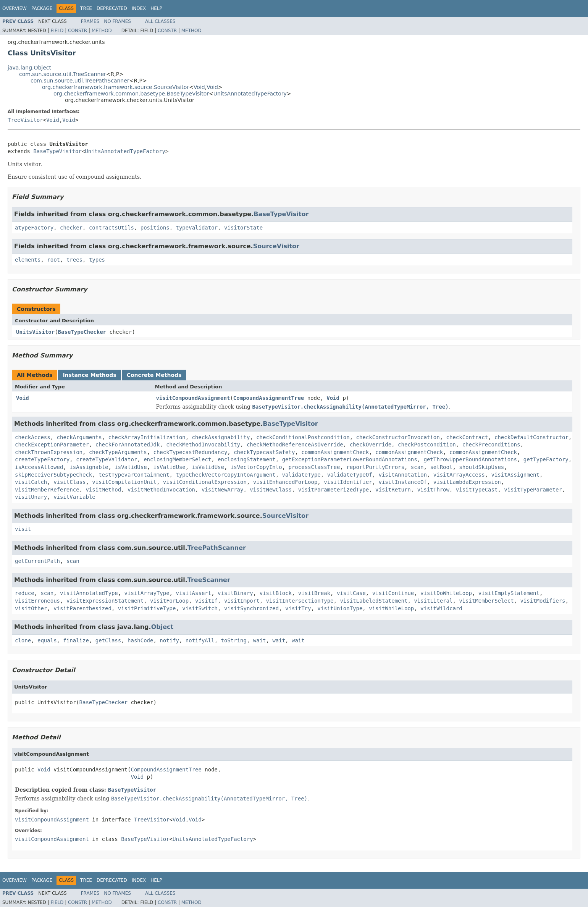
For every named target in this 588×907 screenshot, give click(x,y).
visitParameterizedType (334, 490)
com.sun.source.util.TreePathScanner (80, 81)
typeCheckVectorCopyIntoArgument (225, 475)
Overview (15, 8)
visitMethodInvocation (161, 490)
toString (234, 640)
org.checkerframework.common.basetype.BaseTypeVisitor (131, 94)
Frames (90, 21)
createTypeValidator (107, 459)
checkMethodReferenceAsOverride (295, 445)
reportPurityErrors (375, 467)
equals (47, 640)
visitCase (351, 593)
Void (199, 87)
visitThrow (433, 490)
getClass (108, 640)
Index (139, 8)
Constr (78, 31)
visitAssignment (515, 475)
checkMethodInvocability (203, 445)
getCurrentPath (37, 561)
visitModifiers (543, 601)
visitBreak (314, 593)
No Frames (117, 21)
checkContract (467, 437)
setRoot (441, 467)
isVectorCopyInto (256, 467)
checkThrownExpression (49, 452)
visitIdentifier (348, 482)
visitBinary (235, 593)
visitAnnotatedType (89, 593)
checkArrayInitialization (147, 437)
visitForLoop (169, 601)
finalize (76, 640)
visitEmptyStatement (509, 593)
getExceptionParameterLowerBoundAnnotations (350, 459)
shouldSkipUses (481, 467)
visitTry (298, 608)
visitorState (243, 228)
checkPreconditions (491, 445)
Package (42, 8)
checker (71, 228)
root (53, 260)
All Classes (160, 21)
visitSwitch (200, 608)
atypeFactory (34, 228)
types (97, 260)
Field (57, 31)
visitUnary (31, 497)
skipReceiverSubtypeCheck (53, 475)
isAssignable (89, 467)
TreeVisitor (25, 120)
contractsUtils (111, 228)
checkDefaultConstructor (531, 437)
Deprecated (112, 8)
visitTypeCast (477, 490)
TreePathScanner (217, 548)
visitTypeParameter (533, 490)
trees (74, 260)
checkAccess (33, 437)
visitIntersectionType (300, 601)
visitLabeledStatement (374, 601)
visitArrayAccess (459, 475)
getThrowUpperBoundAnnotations (470, 459)
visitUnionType (340, 608)
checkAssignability (221, 437)
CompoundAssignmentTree (269, 398)
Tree (86, 8)
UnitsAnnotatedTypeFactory (250, 94)
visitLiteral (433, 601)
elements (28, 260)
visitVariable (74, 497)
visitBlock (276, 593)
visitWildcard (441, 608)
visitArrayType (147, 593)
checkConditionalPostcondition (303, 437)
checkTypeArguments (118, 452)
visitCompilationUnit (124, 482)
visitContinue (393, 593)
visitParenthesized (82, 608)
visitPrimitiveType (147, 608)
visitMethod (103, 490)
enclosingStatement (247, 459)
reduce (25, 593)
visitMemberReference (47, 490)
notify (169, 640)
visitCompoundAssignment (193, 398)
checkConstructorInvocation (398, 437)
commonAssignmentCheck (335, 452)
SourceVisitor (276, 246)
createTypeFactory (42, 459)
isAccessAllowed (39, 467)
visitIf (206, 601)
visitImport (242, 601)
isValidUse (131, 467)
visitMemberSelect (486, 601)
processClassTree (314, 467)
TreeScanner (209, 580)
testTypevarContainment (134, 475)
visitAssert (193, 593)
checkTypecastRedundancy (190, 452)
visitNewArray (223, 490)
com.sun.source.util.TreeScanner (63, 74)
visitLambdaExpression (467, 482)
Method (102, 31)
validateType (301, 475)
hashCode (140, 640)
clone (23, 640)
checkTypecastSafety (264, 452)
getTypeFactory (546, 459)
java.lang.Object (29, 68)
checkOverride (371, 445)
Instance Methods (89, 375)
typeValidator (197, 228)
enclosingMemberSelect (177, 459)
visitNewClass (271, 490)
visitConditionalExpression (205, 482)
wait (260, 640)
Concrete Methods (154, 375)
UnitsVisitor (35, 332)
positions (155, 228)
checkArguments (79, 437)
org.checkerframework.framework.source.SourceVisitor (115, 87)
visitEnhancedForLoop (285, 482)
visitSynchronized (251, 608)
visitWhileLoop (391, 608)
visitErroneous (37, 601)
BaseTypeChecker (82, 332)
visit (23, 529)
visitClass (69, 482)
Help (156, 8)
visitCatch (31, 482)
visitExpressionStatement (105, 601)
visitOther (31, 608)
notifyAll (200, 640)
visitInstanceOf (403, 482)
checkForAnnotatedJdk (128, 445)
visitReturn (393, 490)
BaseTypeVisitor (57, 151)
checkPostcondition (427, 445)
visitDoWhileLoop (446, 593)
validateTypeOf (350, 475)
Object (162, 627)
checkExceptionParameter (52, 445)
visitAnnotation (403, 475)
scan (417, 467)
